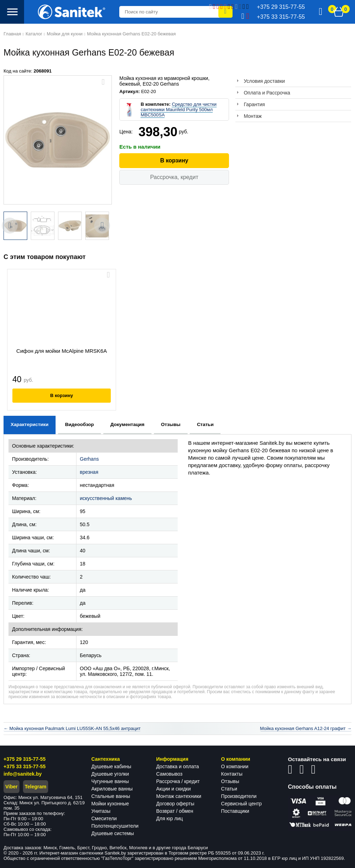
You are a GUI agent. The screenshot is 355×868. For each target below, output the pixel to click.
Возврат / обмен (175, 811)
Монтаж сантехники (179, 796)
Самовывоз (169, 774)
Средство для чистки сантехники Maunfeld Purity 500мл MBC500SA (178, 110)
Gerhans (90, 459)
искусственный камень (106, 498)
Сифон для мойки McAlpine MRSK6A (62, 351)
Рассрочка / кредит (178, 781)
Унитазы (101, 811)
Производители (239, 796)
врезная (89, 472)
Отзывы (230, 781)
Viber (12, 787)
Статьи (229, 789)
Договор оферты (175, 804)
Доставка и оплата (177, 766)
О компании (235, 766)
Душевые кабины (111, 766)
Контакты (232, 774)
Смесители (104, 818)
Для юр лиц (169, 818)
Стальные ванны (111, 796)
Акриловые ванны (112, 789)
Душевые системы (113, 833)
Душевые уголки (110, 774)
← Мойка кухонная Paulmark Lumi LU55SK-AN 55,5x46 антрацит (72, 728)
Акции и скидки (173, 789)
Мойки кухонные (110, 804)
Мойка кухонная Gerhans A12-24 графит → (306, 728)
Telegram (36, 787)
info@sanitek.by (23, 774)
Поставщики (235, 811)
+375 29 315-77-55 (25, 759)
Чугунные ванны (110, 781)
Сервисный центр (242, 804)
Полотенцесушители (115, 826)
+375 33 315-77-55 (25, 766)
